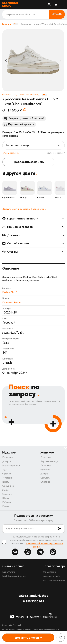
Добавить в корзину (28, 638)
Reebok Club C (10, 292)
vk (15, 552)
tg (40, 552)
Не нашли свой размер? (54, 153)
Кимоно (6, 506)
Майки (6, 490)
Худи (5, 470)
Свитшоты (7, 494)
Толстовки (7, 478)
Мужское (9, 453)
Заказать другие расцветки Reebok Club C (24, 209)
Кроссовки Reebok (12, 302)
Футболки (7, 474)
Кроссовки (8, 457)
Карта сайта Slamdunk (12, 625)
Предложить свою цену (28, 162)
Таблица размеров (10, 153)
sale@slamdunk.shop (33, 596)
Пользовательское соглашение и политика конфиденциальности (31, 629)
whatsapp (53, 552)
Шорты (6, 482)
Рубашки (7, 502)
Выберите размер (17, 145)
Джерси (7, 461)
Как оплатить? (9, 572)
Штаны (6, 498)
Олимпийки (8, 486)
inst (28, 552)
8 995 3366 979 (34, 601)
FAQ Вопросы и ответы (14, 576)
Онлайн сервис (13, 566)
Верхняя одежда (11, 465)
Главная (6, 24)
